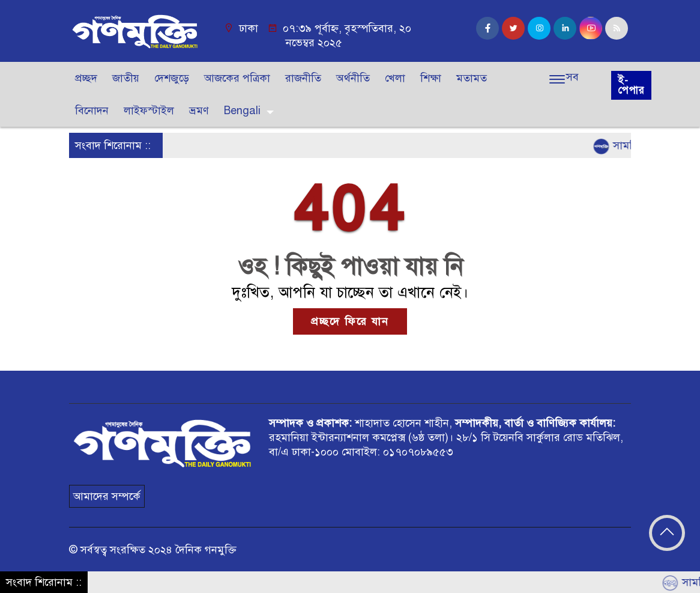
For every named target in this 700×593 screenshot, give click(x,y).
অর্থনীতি (353, 78)
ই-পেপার (631, 85)
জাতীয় (126, 78)
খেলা (395, 78)
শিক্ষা (431, 78)
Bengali (242, 111)
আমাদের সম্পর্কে (107, 496)
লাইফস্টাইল (149, 111)
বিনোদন (92, 111)
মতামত (472, 78)
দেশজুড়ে (172, 78)
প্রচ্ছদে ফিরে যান (350, 321)
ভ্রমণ (199, 111)
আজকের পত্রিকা (237, 78)
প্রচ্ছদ (86, 78)
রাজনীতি (303, 78)
